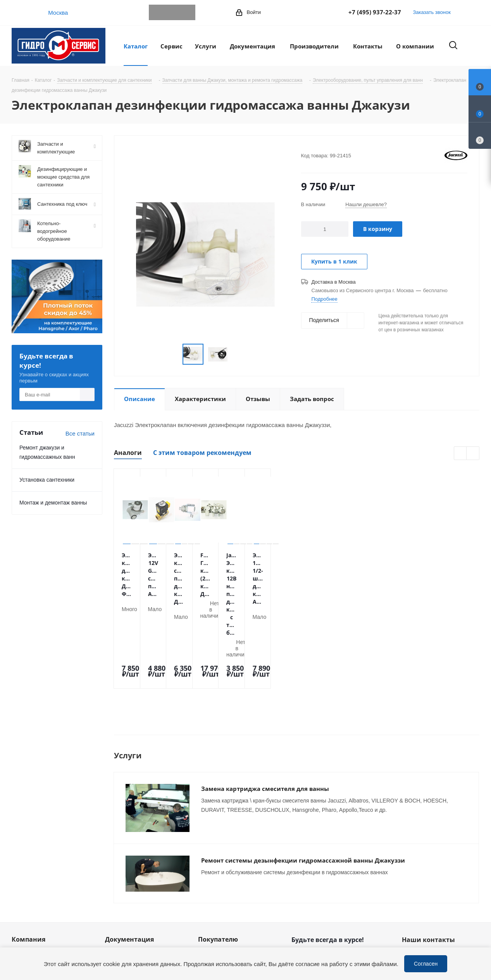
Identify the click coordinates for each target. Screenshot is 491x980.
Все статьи (80, 433)
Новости (23, 868)
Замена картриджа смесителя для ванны (265, 716)
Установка (212, 890)
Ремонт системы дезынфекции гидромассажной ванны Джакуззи (303, 776)
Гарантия (210, 879)
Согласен (426, 964)
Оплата (208, 858)
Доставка (210, 868)
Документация (129, 844)
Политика (24, 912)
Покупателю (218, 844)
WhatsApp (172, 12)
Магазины (25, 901)
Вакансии (24, 890)
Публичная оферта (131, 879)
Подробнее (324, 299)
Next (473, 454)
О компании (28, 858)
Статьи (115, 868)
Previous (461, 454)
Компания (28, 844)
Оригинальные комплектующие (220, 926)
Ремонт (208, 901)
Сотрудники (27, 879)
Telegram (157, 12)
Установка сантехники (47, 480)
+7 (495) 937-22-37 (375, 12)
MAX (188, 12)
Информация (123, 858)
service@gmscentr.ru (442, 877)
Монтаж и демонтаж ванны (53, 502)
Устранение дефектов (228, 912)
